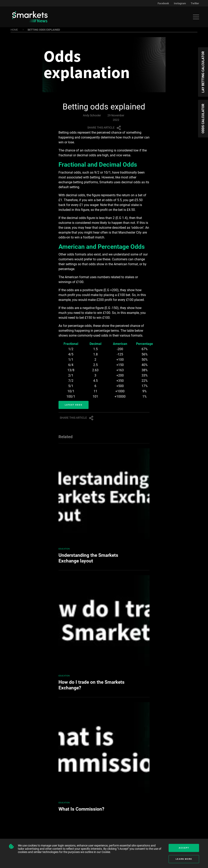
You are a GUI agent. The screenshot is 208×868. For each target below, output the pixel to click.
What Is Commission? (81, 809)
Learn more (184, 859)
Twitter (195, 3)
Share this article (104, 128)
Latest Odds (74, 405)
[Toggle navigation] (196, 17)
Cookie (106, 852)
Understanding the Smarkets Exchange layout (88, 558)
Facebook (163, 3)
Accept (184, 848)
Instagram (180, 3)
